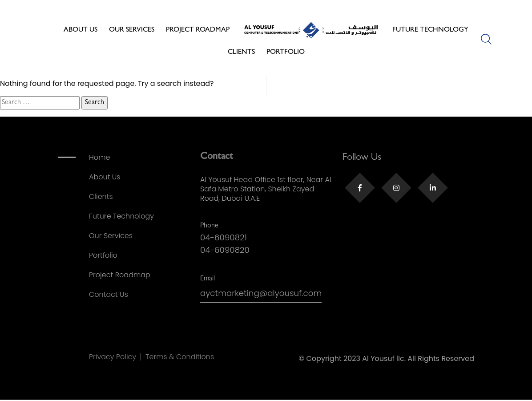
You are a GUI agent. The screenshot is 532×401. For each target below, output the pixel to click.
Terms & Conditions (180, 357)
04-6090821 (225, 238)
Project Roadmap (198, 30)
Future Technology (430, 30)
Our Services (132, 30)
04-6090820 (226, 251)
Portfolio (286, 53)
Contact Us (109, 294)
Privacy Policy (113, 357)
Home (99, 157)
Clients (241, 53)
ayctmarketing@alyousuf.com (264, 295)
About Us (81, 30)
